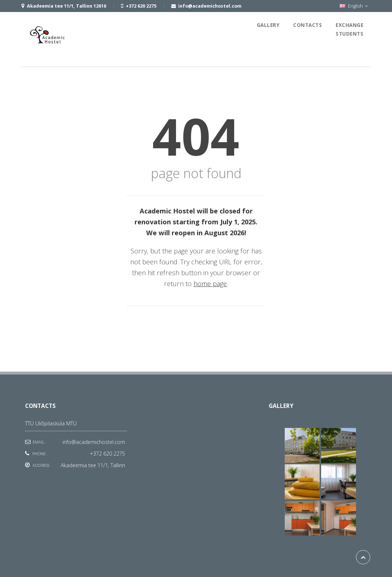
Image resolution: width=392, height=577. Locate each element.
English (354, 6)
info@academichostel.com (94, 442)
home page (210, 284)
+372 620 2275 (107, 454)
